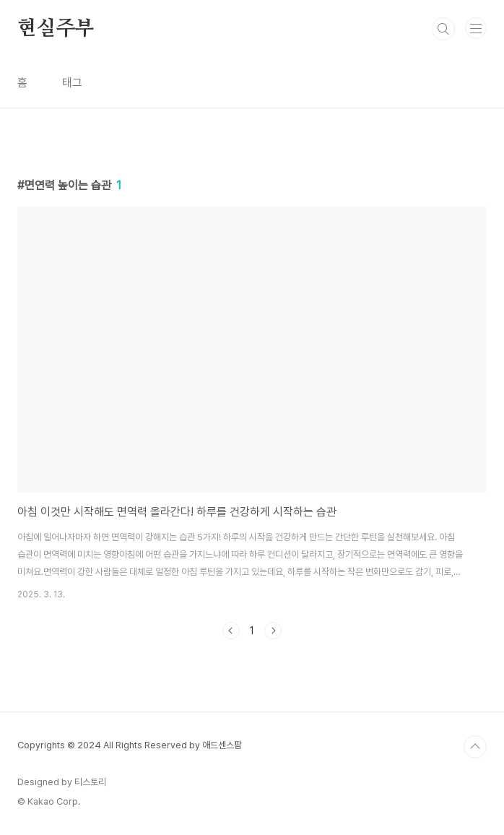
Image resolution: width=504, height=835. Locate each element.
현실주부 (56, 29)
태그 (72, 83)
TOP (475, 747)
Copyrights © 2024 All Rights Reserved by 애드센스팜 (130, 745)
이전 (231, 631)
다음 (273, 631)
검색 (443, 29)
